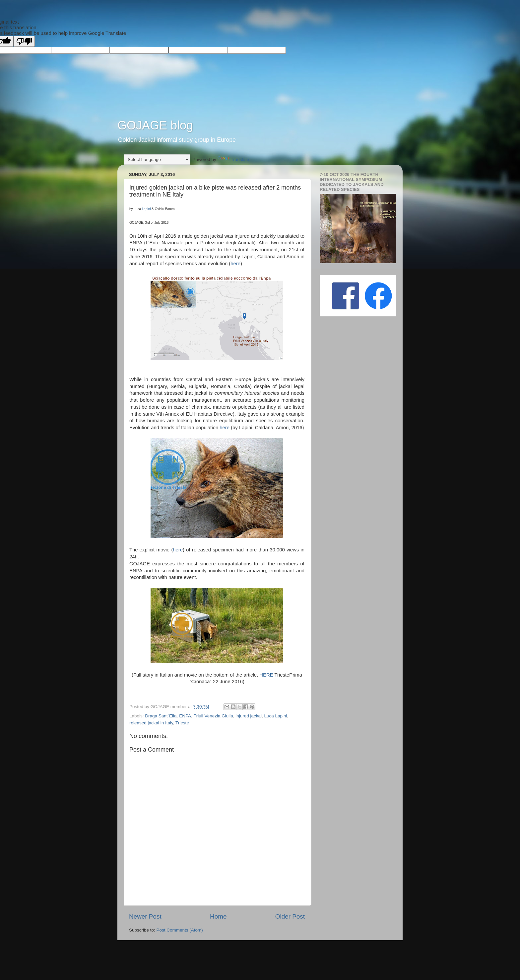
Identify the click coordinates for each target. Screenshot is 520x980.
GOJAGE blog (155, 125)
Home (218, 916)
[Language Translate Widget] (157, 160)
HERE (266, 675)
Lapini (146, 209)
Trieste (182, 723)
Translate (233, 160)
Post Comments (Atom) (180, 930)
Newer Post (145, 916)
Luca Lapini (276, 716)
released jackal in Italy (151, 723)
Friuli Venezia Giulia (213, 716)
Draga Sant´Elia (161, 716)
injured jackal (249, 716)
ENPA (185, 716)
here (235, 264)
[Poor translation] (24, 41)
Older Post (290, 916)
